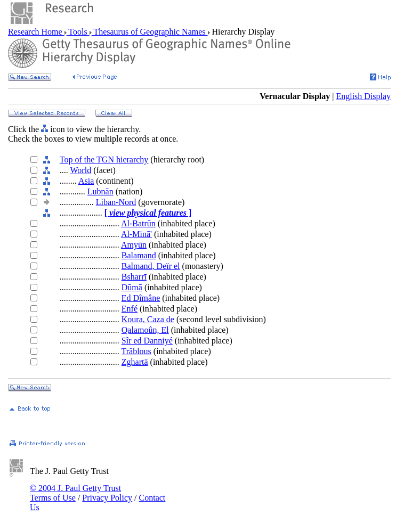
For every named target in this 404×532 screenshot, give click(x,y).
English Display (363, 96)
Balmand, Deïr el (151, 266)
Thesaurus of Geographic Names (150, 32)
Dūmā (132, 287)
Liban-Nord (116, 202)
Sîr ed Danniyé (147, 341)
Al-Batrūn (138, 223)
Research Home (36, 32)
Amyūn (134, 245)
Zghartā (135, 362)
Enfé (130, 309)
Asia (86, 181)
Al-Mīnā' (136, 234)
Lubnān (100, 191)
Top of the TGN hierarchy (104, 159)
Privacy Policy (107, 498)
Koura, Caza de (148, 319)
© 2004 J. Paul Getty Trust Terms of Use (75, 493)
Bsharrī (134, 277)
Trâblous (136, 351)
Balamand (139, 255)
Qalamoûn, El (145, 330)
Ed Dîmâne (141, 298)
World (81, 170)
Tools (78, 32)
